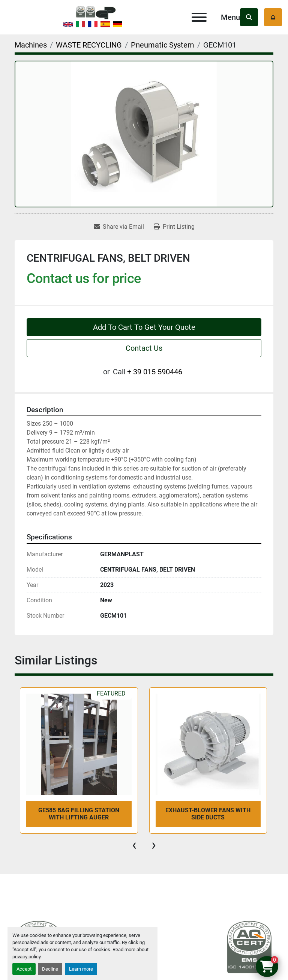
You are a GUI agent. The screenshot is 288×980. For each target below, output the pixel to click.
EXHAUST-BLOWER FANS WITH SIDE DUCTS (208, 814)
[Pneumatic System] (163, 45)
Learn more (81, 969)
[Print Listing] (174, 227)
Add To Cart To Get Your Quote (144, 327)
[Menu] (199, 17)
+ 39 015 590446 (155, 372)
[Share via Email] (119, 227)
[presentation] (134, 845)
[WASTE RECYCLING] (89, 45)
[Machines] (31, 45)
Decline (50, 969)
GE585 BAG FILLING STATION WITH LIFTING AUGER (79, 814)
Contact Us (144, 348)
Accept (24, 969)
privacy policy (26, 957)
